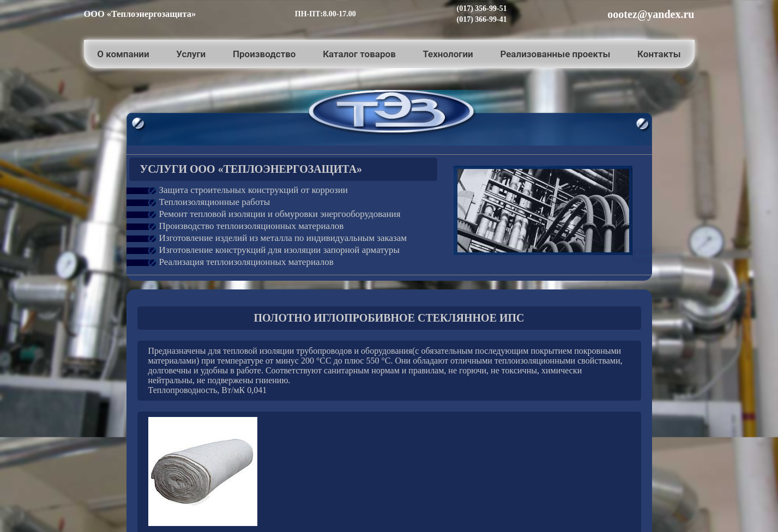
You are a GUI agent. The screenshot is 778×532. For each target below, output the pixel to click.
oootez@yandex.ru (651, 14)
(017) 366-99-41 (482, 19)
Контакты (659, 54)
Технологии (448, 54)
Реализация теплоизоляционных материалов (246, 262)
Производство (264, 54)
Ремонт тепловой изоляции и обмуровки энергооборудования (280, 214)
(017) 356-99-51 (482, 8)
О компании (123, 54)
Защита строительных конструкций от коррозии (254, 190)
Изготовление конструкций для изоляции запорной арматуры (279, 250)
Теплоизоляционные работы (215, 202)
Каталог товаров (359, 54)
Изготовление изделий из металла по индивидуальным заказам (283, 238)
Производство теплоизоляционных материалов (252, 226)
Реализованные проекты (555, 54)
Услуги (191, 54)
